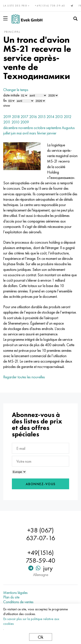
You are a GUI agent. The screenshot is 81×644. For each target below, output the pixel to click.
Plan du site (11, 597)
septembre (54, 128)
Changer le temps (16, 90)
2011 (7, 122)
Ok (41, 637)
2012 (67, 117)
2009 (25, 122)
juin (13, 133)
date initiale (11, 95)
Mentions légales (15, 593)
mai (19, 133)
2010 (15, 122)
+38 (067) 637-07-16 (41, 534)
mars (33, 133)
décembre (10, 128)
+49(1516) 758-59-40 (50, 6)
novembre (26, 128)
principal (12, 32)
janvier (52, 133)
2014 (50, 117)
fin (5, 100)
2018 (16, 117)
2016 (33, 117)
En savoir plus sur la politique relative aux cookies (31, 621)
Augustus (68, 128)
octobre (40, 128)
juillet (7, 133)
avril (25, 133)
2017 (24, 117)
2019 (7, 117)
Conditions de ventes (18, 602)
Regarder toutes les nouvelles (24, 377)
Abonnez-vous (41, 484)
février (41, 133)
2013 (59, 117)
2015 (42, 117)
